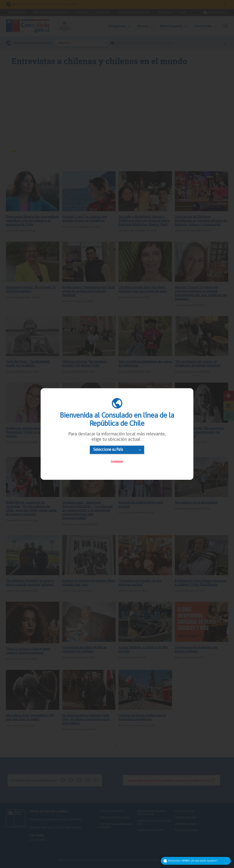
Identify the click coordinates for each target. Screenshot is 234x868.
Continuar (117, 461)
